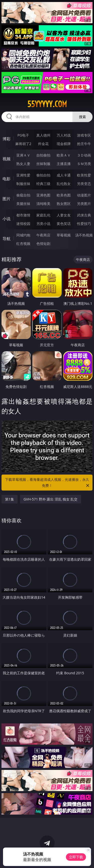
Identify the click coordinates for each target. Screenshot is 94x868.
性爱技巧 (84, 224)
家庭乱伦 (43, 215)
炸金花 (43, 144)
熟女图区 (64, 204)
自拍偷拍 (43, 155)
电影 (7, 179)
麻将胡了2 (23, 144)
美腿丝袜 (23, 204)
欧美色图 (64, 195)
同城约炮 (23, 235)
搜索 (82, 117)
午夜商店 (43, 235)
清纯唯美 (43, 204)
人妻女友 (64, 215)
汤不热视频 (84, 235)
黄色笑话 (64, 224)
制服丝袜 (23, 184)
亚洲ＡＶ (23, 155)
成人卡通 (64, 175)
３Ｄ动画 (84, 155)
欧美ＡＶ (64, 155)
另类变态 (84, 184)
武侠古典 (84, 215)
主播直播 (64, 164)
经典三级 (43, 184)
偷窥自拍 (23, 195)
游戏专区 (84, 135)
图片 (7, 199)
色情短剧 (43, 244)
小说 (7, 219)
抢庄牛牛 (84, 144)
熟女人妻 (23, 164)
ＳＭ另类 (84, 164)
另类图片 (84, 204)
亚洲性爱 (23, 175)
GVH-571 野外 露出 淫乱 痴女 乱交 (51, 499)
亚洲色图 (43, 195)
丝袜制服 (43, 164)
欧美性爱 (84, 175)
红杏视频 (23, 244)
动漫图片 (84, 195)
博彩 (7, 139)
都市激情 (23, 215)
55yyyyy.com (47, 104)
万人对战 (64, 135)
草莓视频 (64, 235)
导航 (7, 239)
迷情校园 (23, 224)
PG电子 (23, 135)
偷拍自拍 (43, 175)
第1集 (10, 499)
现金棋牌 (64, 144)
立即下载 (76, 857)
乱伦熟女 (64, 184)
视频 (7, 159)
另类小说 (43, 224)
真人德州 (43, 135)
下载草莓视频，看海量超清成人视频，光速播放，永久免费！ (48, 483)
